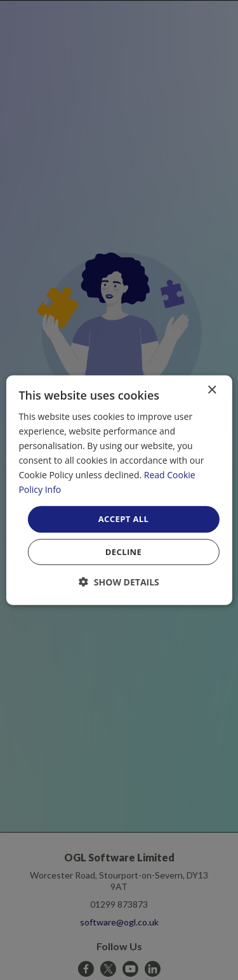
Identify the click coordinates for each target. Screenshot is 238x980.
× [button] (212, 390)
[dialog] (119, 490)
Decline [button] (124, 552)
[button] (119, 582)
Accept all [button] (124, 519)
